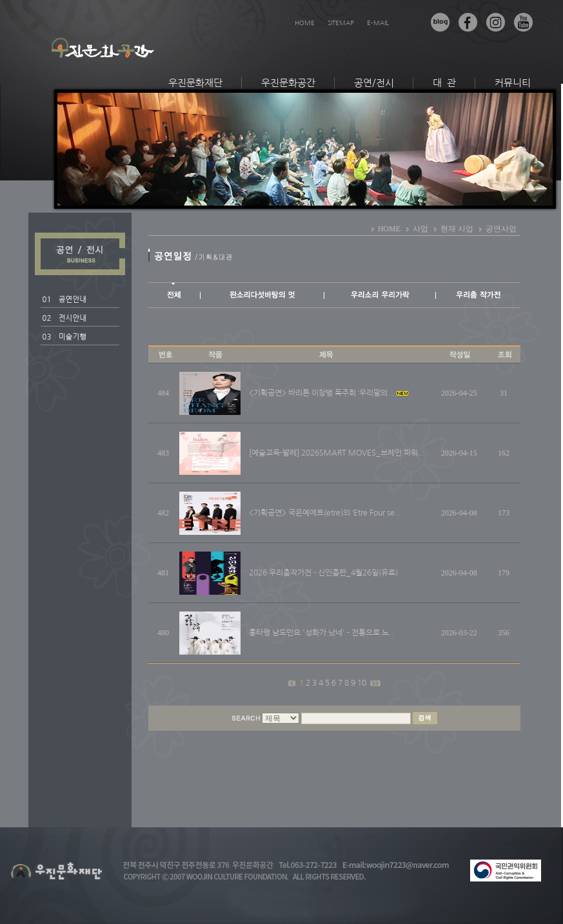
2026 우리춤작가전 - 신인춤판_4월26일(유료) (323, 573)
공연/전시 (374, 83)
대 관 (444, 83)
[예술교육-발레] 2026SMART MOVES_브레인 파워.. (336, 453)
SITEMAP (341, 23)
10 (363, 683)
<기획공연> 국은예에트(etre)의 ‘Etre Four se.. (324, 513)
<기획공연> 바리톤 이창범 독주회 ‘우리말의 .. (322, 393)
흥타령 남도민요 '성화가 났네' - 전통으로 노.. (321, 633)
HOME (305, 23)
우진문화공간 (288, 83)
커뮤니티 (513, 83)
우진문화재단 (195, 83)
